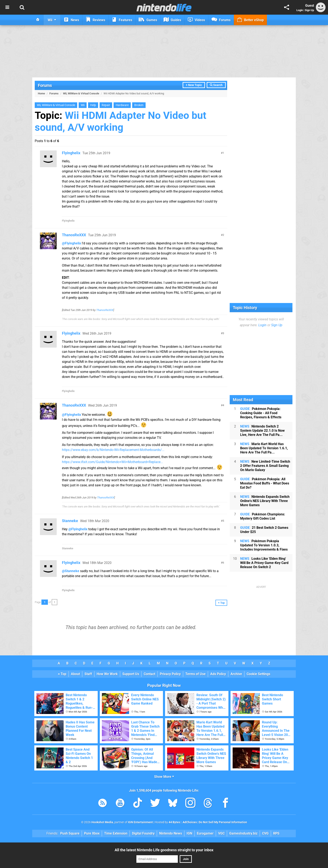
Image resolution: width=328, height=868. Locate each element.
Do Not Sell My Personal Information (223, 822)
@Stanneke (71, 571)
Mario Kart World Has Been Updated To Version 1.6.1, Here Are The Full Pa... (264, 448)
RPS (276, 833)
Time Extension (116, 833)
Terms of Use (195, 674)
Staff (88, 674)
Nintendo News (171, 833)
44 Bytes (174, 822)
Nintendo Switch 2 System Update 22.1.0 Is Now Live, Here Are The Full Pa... (262, 431)
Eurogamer (205, 833)
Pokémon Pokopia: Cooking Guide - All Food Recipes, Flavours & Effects (261, 413)
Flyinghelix (71, 153)
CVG (265, 833)
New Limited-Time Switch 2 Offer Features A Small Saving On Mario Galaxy (265, 466)
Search (216, 85)
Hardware (122, 105)
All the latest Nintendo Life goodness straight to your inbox (164, 850)
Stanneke (70, 521)
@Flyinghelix (71, 243)
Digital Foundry (143, 833)
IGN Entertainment (140, 822)
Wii (83, 105)
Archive (236, 674)
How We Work (107, 674)
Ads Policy (218, 674)
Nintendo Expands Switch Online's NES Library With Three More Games (265, 501)
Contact (149, 674)
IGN (189, 833)
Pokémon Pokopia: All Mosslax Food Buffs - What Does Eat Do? (265, 483)
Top (62, 674)
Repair (106, 105)
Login (300, 10)
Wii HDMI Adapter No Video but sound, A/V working (120, 121)
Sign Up (309, 10)
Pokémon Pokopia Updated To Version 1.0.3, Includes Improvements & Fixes (264, 545)
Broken (139, 105)
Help (93, 105)
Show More (164, 777)
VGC (221, 833)
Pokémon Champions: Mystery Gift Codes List (263, 516)
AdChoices (189, 822)
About (75, 674)
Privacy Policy (170, 674)
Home (41, 93)
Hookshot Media (102, 822)
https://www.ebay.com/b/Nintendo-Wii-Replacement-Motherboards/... (113, 450)
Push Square (70, 833)
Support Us (131, 674)
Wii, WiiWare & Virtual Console (81, 93)
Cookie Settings (258, 674)
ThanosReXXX (74, 235)
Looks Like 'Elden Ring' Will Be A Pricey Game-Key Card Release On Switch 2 (264, 563)
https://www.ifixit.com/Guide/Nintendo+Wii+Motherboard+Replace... (112, 462)
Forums (45, 85)
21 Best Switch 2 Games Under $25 (264, 530)
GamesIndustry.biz (243, 833)
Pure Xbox (92, 833)
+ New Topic (194, 85)
